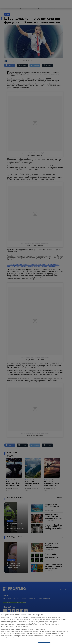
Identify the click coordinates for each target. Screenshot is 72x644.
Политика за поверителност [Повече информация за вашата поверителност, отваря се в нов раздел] (18, 626)
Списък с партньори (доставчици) (12, 639)
